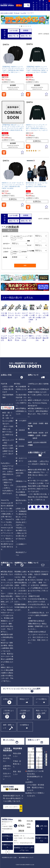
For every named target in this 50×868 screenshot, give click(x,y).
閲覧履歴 (47, 6)
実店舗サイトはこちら (42, 839)
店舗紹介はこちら (7, 846)
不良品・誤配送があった (17, 764)
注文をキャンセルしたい (7, 776)
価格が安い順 (14, 36)
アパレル (17, 13)
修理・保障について (9, 726)
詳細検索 (33, 6)
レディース (16, 238)
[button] (2, 20)
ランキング (40, 5)
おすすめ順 (14, 31)
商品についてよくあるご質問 (41, 712)
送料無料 (24, 252)
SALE (28, 191)
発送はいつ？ (24, 699)
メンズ (25, 236)
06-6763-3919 (22, 826)
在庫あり (16, 252)
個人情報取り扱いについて (26, 857)
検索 (28, 5)
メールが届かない (41, 701)
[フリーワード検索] (19, 248)
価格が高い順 (26, 36)
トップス (23, 13)
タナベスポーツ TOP (7, 13)
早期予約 (5, 75)
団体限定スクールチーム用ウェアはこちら (24, 849)
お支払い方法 (8, 699)
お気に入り (43, 5)
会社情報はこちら (7, 837)
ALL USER (17, 236)
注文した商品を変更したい (7, 758)
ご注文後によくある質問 (25, 712)
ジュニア (14, 240)
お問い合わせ (44, 827)
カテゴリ (37, 6)
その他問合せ (24, 725)
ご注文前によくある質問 (9, 712)
